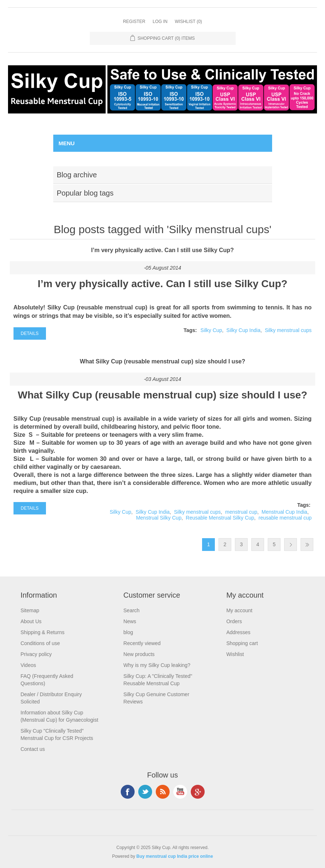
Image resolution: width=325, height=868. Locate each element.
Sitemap (30, 610)
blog (128, 632)
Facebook (128, 792)
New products (139, 654)
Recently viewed (142, 643)
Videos (28, 665)
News (130, 621)
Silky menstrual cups (288, 330)
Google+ (198, 792)
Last (307, 545)
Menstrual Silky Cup (159, 518)
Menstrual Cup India (284, 512)
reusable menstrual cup (285, 518)
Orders (234, 621)
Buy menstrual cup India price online (175, 856)
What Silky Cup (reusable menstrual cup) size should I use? (162, 361)
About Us (31, 621)
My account (239, 610)
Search (131, 610)
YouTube (180, 792)
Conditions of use (40, 643)
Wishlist (235, 654)
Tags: (190, 330)
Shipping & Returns (42, 632)
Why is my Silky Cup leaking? (157, 665)
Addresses (238, 632)
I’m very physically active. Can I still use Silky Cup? (162, 250)
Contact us (33, 749)
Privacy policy (36, 654)
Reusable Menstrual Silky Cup (220, 518)
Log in (160, 22)
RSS (163, 792)
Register (134, 22)
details (30, 333)
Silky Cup (211, 330)
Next (291, 545)
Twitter (145, 792)
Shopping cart (242, 643)
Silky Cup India (243, 330)
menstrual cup (241, 512)
